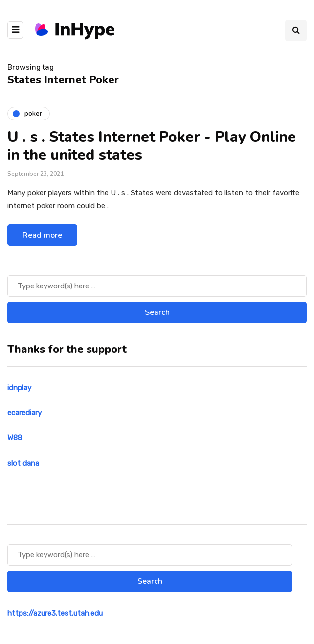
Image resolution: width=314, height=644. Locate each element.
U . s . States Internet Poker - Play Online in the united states (152, 146)
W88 (15, 438)
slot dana (23, 463)
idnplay (19, 388)
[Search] (157, 286)
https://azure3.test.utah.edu (55, 613)
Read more (42, 235)
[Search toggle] (296, 30)
